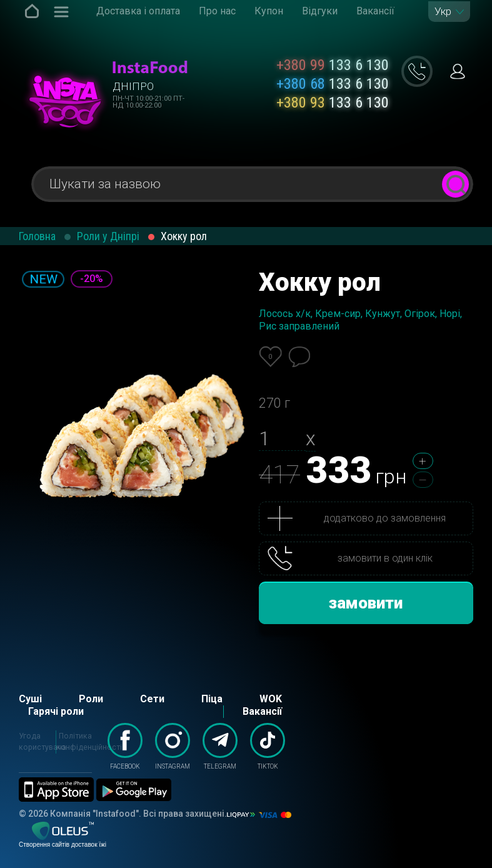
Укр (443, 12)
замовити (366, 603)
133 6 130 (333, 65)
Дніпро (133, 86)
